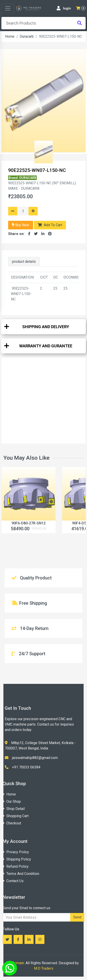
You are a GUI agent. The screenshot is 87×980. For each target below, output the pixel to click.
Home (10, 36)
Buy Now (21, 225)
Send (77, 917)
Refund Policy (16, 866)
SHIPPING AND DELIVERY (46, 327)
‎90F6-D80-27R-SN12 (29, 523)
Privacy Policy (16, 852)
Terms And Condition (21, 874)
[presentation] (43, 23)
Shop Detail (14, 809)
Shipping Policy (17, 859)
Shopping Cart (16, 816)
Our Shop (12, 801)
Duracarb (27, 36)
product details (24, 262)
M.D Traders (44, 968)
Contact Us (13, 881)
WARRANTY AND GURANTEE (46, 346)
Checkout (12, 823)
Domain (18, 963)
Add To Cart (50, 225)
